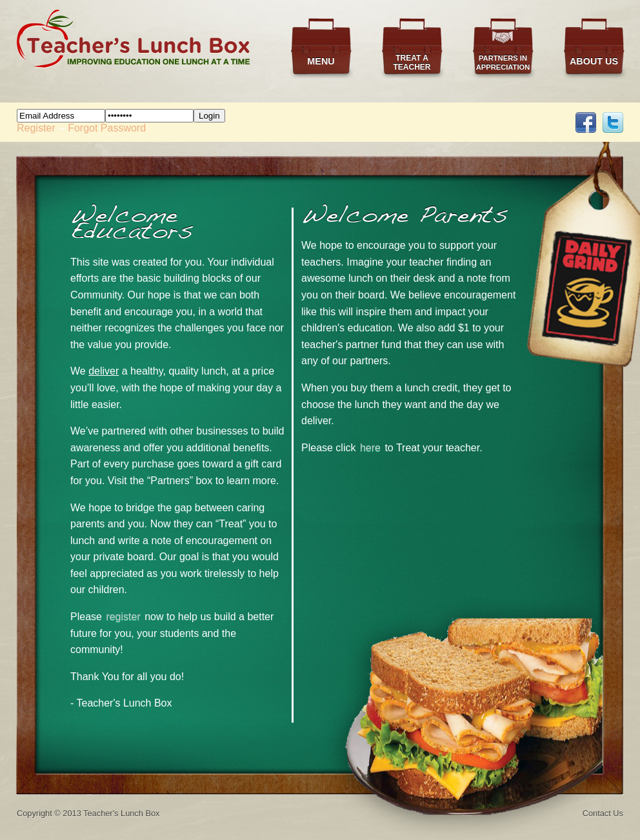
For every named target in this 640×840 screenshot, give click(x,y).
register (123, 617)
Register (36, 128)
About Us (594, 61)
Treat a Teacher (412, 63)
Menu (321, 61)
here (370, 448)
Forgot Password (107, 128)
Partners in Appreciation (503, 63)
